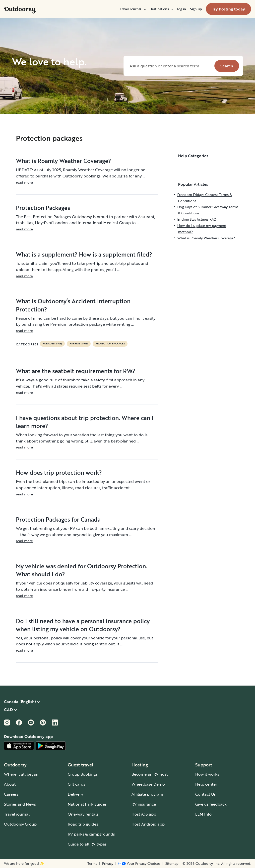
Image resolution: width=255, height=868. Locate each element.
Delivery (75, 794)
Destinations (161, 9)
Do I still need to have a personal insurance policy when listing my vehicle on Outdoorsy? (83, 625)
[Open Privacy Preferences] (139, 864)
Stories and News (20, 804)
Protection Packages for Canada (58, 519)
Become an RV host (150, 774)
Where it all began (21, 774)
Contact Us (205, 794)
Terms (92, 864)
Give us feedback (211, 804)
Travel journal (17, 814)
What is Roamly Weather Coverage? (64, 161)
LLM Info (203, 814)
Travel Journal (133, 9)
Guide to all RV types (87, 844)
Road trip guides (83, 824)
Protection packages (110, 344)
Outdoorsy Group (20, 824)
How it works (207, 774)
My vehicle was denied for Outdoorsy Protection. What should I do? (82, 570)
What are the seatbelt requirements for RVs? (76, 371)
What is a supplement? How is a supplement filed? (84, 254)
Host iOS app (144, 814)
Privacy (108, 864)
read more (24, 182)
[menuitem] (133, 9)
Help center (206, 784)
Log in (181, 9)
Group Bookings (83, 774)
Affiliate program (147, 794)
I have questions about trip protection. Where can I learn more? (85, 422)
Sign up (196, 9)
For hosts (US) (79, 344)
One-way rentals (83, 814)
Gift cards (76, 784)
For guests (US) (52, 344)
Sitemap (172, 864)
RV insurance (144, 804)
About (10, 784)
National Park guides (87, 804)
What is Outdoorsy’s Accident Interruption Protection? (73, 305)
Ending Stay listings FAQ (197, 219)
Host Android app (148, 824)
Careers (11, 794)
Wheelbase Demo (148, 784)
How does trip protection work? (59, 472)
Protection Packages (43, 208)
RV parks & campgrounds (91, 834)
